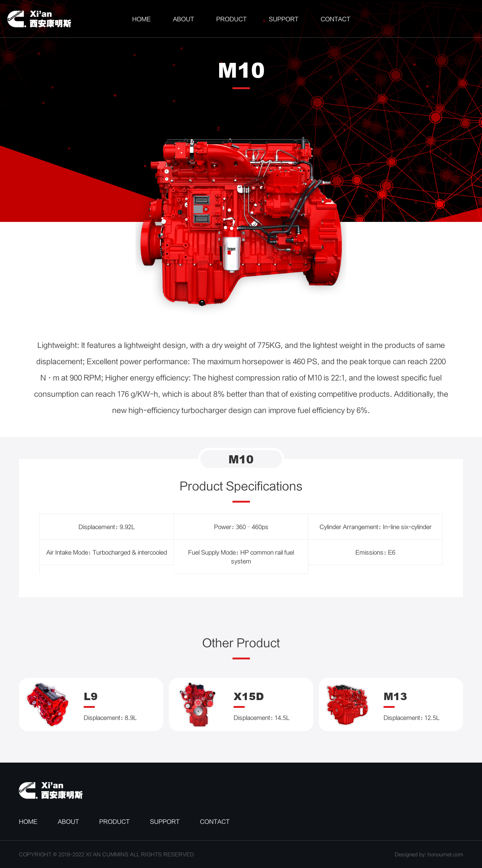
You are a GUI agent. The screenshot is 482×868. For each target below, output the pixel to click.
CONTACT (335, 19)
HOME (141, 19)
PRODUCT (231, 19)
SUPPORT (284, 19)
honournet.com (445, 854)
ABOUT (183, 19)
